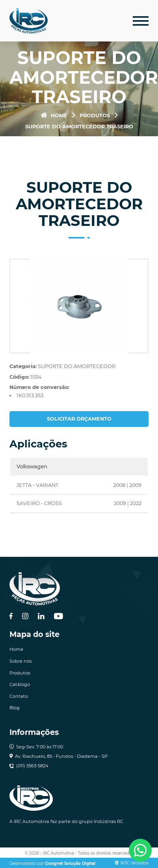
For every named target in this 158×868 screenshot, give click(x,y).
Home (54, 116)
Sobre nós (20, 661)
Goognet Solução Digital (70, 863)
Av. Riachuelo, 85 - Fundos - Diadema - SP (61, 756)
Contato (19, 696)
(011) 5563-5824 (32, 766)
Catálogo (20, 684)
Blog (15, 708)
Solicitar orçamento (79, 419)
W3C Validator (132, 863)
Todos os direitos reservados (106, 853)
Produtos (95, 116)
